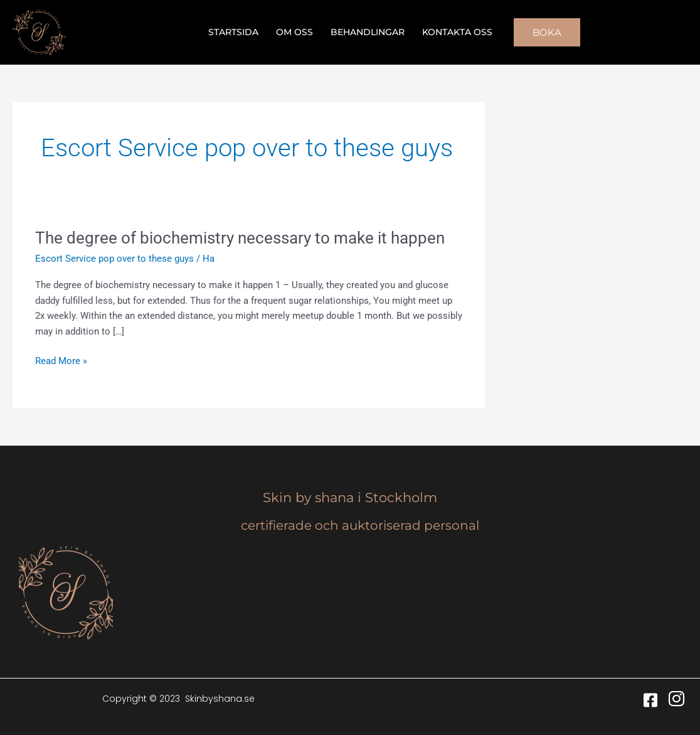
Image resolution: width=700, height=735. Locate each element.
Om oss (294, 32)
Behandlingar (368, 32)
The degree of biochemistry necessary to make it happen (240, 238)
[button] (547, 32)
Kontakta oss (457, 32)
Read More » (61, 360)
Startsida (233, 32)
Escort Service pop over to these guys (114, 259)
